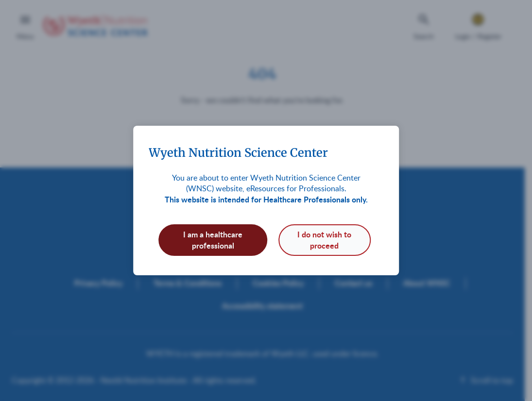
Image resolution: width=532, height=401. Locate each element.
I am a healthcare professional (213, 240)
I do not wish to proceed (324, 240)
